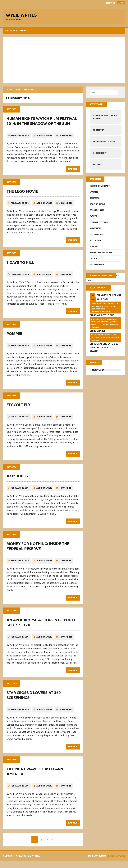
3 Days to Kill (21, 266)
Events (93, 218)
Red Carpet (95, 242)
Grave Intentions (104, 321)
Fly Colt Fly (19, 408)
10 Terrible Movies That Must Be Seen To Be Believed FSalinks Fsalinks (105, 344)
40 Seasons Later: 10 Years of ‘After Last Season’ (104, 354)
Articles (94, 194)
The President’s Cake (104, 143)
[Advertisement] (64, 61)
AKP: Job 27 (18, 479)
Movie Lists (95, 230)
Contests (94, 200)
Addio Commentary (100, 188)
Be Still (105, 305)
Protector (110, 3)
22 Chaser (99, 337)
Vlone (121, 863)
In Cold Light (100, 154)
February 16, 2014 (21, 789)
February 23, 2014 (21, 278)
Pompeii (15, 337)
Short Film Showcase (101, 254)
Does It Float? (97, 212)
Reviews (94, 248)
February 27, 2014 (21, 139)
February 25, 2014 (21, 206)
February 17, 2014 (21, 713)
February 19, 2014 (21, 640)
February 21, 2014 (21, 349)
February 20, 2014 (21, 491)
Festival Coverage (99, 224)
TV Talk (93, 260)
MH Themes (118, 859)
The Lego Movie (23, 194)
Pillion (97, 166)
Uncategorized (97, 266)
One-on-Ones (96, 236)
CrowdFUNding (97, 206)
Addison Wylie (45, 139)
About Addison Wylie (17, 32)
